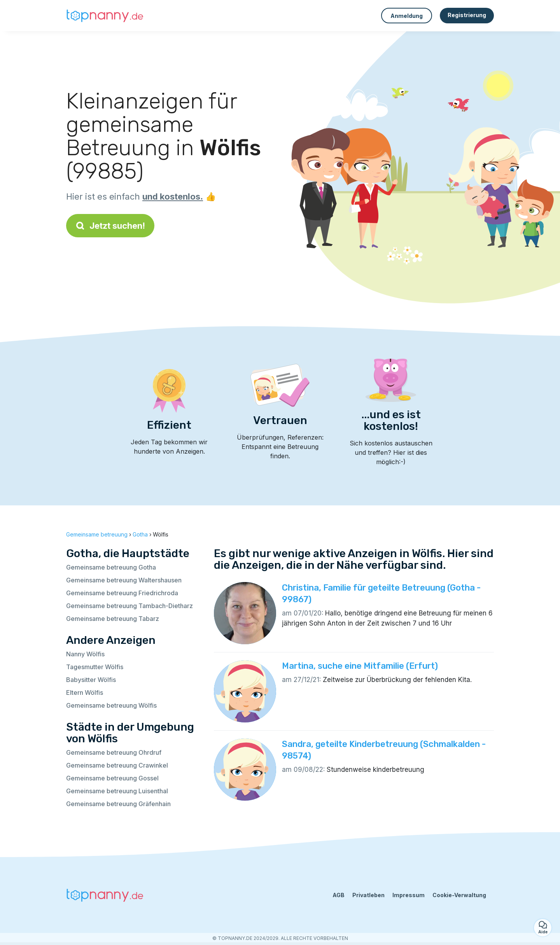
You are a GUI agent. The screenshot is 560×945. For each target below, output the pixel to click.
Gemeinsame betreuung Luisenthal (117, 791)
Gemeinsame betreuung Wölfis (111, 705)
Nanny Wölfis (85, 654)
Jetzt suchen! (110, 226)
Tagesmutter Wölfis (95, 667)
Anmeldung (407, 16)
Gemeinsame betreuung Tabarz (113, 619)
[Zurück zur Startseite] (105, 16)
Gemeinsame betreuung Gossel (112, 778)
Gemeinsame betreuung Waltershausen (124, 580)
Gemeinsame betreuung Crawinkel (117, 765)
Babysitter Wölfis (91, 680)
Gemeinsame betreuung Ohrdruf (114, 752)
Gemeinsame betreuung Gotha (111, 567)
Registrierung (467, 15)
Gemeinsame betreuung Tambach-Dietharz (129, 606)
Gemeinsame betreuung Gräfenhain (118, 804)
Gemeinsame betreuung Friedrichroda (122, 593)
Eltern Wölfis (85, 693)
